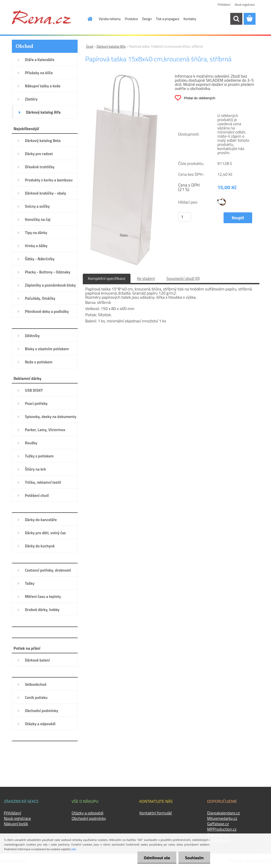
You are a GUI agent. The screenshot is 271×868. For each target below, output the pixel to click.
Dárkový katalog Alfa (111, 46)
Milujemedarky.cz (222, 818)
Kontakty (190, 19)
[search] (236, 19)
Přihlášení (224, 5)
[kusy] (185, 217)
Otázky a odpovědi (88, 813)
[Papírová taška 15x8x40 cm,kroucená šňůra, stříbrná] (124, 76)
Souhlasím (194, 858)
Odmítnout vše (157, 858)
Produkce (131, 19)
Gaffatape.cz (218, 824)
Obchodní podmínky (89, 818)
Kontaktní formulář (156, 813)
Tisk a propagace (167, 19)
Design (147, 19)
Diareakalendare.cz (223, 813)
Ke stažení (146, 278)
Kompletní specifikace (107, 278)
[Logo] (42, 17)
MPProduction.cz (222, 829)
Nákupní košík (16, 824)
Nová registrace (245, 5)
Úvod (90, 46)
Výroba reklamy (110, 19)
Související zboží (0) (183, 278)
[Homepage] (87, 19)
